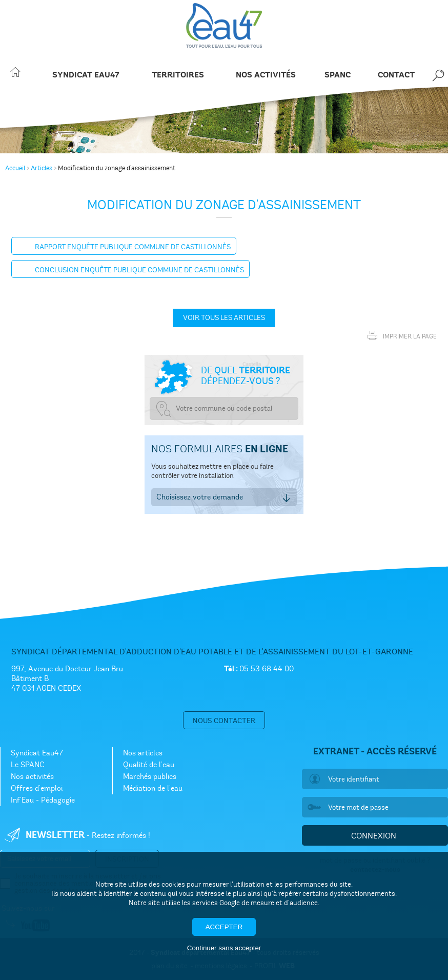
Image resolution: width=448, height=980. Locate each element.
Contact (396, 75)
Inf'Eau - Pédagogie (43, 800)
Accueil (15, 168)
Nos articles (143, 753)
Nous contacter (224, 721)
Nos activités (266, 75)
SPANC (338, 75)
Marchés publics (150, 776)
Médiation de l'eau (153, 788)
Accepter (224, 927)
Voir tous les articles (224, 318)
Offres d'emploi (37, 788)
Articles (42, 168)
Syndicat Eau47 (86, 75)
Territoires (178, 75)
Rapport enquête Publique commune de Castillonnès (133, 247)
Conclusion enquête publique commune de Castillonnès (139, 270)
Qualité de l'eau (149, 765)
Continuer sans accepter (224, 948)
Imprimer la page (400, 333)
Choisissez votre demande (200, 497)
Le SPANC (28, 765)
